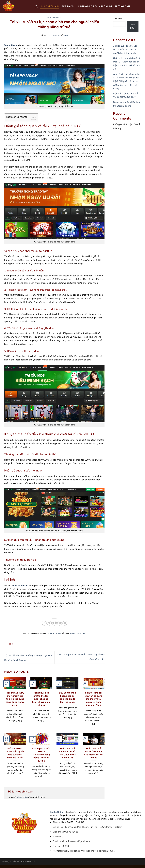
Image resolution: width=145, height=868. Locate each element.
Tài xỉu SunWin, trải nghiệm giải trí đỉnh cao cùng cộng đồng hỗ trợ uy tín (15, 699)
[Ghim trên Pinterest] (60, 623)
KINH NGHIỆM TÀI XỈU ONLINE (95, 6)
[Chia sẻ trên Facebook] (44, 623)
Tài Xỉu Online (57, 812)
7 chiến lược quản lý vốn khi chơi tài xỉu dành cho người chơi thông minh (125, 49)
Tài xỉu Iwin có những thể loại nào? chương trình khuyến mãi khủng (41, 699)
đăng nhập (22, 797)
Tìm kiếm (118, 19)
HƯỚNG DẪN (122, 6)
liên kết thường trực (77, 633)
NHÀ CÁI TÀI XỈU (49, 6)
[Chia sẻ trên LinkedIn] (65, 623)
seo (66, 35)
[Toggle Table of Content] (32, 117)
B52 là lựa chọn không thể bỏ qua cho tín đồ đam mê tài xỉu (67, 697)
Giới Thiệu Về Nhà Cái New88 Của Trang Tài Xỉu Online (94, 753)
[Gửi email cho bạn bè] (54, 623)
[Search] (36, 6)
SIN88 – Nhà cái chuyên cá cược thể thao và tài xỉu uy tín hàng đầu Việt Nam (94, 699)
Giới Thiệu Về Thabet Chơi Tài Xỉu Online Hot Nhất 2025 (67, 753)
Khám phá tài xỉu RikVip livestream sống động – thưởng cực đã (41, 755)
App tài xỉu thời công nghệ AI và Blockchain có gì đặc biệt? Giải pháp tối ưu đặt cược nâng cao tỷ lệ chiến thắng (126, 81)
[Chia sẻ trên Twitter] (49, 623)
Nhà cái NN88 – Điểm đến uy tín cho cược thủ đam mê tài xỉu (15, 753)
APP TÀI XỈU (69, 6)
